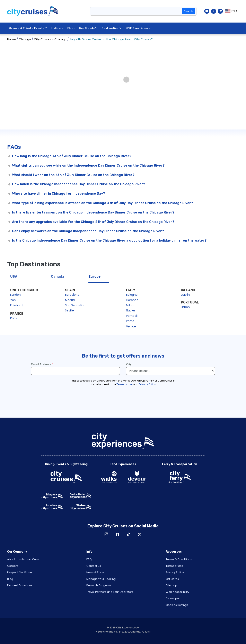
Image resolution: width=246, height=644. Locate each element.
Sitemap (171, 585)
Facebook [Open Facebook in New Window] (117, 534)
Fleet (71, 28)
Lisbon (185, 307)
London (15, 295)
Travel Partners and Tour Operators (110, 592)
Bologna (132, 295)
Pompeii (132, 316)
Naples (131, 310)
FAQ (89, 559)
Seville (69, 310)
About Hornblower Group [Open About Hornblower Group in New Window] (24, 559)
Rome (130, 321)
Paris (14, 318)
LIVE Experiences (138, 28)
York (13, 300)
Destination (112, 28)
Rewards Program (99, 585)
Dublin (185, 295)
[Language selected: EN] (232, 11)
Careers (13, 566)
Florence (132, 300)
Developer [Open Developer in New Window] (173, 598)
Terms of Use (174, 566)
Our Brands (89, 28)
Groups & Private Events (28, 28)
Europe (94, 277)
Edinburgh (17, 305)
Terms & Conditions (179, 559)
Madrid (70, 300)
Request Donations (20, 585)
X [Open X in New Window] (140, 534)
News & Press (95, 572)
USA (14, 277)
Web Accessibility (177, 592)
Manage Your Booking (101, 579)
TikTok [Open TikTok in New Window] (129, 534)
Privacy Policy (175, 572)
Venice (131, 326)
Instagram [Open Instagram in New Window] (106, 534)
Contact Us (94, 566)
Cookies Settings (177, 605)
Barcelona (72, 295)
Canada (58, 277)
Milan (130, 305)
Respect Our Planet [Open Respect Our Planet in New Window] (20, 572)
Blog (10, 579)
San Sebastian (75, 305)
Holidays (57, 28)
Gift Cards (172, 579)
